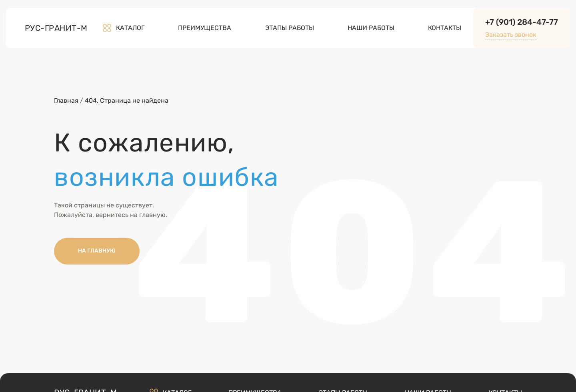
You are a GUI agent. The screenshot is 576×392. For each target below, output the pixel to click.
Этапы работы (290, 28)
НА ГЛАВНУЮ (97, 251)
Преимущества (205, 28)
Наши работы (371, 28)
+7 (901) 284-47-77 (522, 22)
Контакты (445, 28)
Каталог (123, 28)
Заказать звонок (511, 35)
